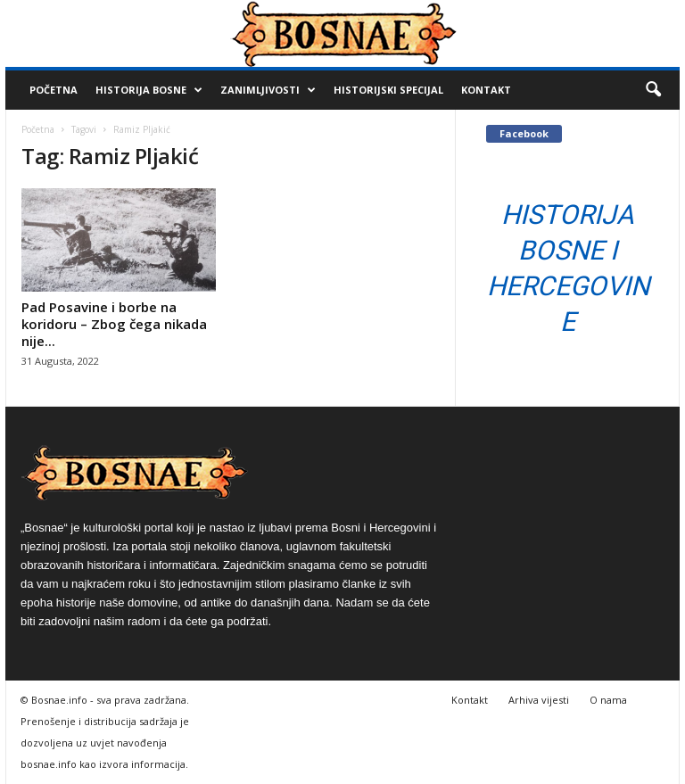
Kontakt (486, 90)
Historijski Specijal (388, 90)
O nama (608, 700)
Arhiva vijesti (539, 700)
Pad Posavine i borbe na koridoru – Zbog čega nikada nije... (114, 324)
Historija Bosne (149, 90)
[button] (653, 90)
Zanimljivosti (268, 90)
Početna (54, 90)
